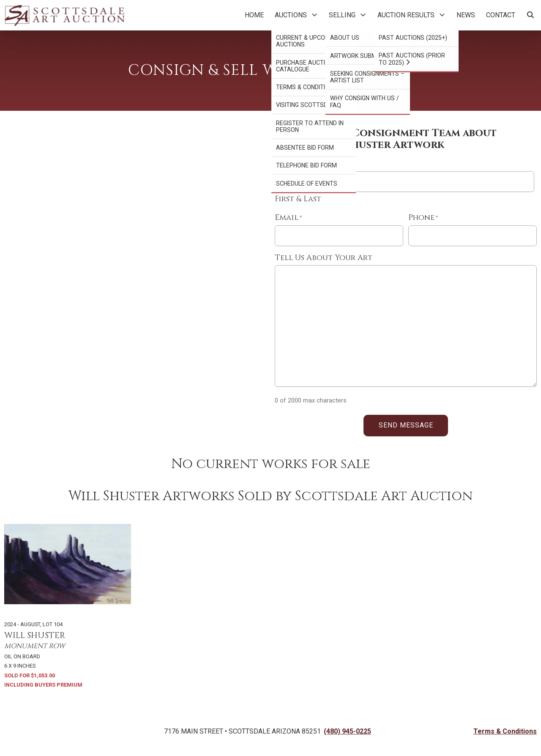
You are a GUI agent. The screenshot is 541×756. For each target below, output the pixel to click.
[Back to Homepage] (64, 15)
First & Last (298, 199)
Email (288, 218)
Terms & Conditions (505, 731)
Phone (423, 218)
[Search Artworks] (530, 15)
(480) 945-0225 (347, 731)
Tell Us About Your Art (324, 258)
